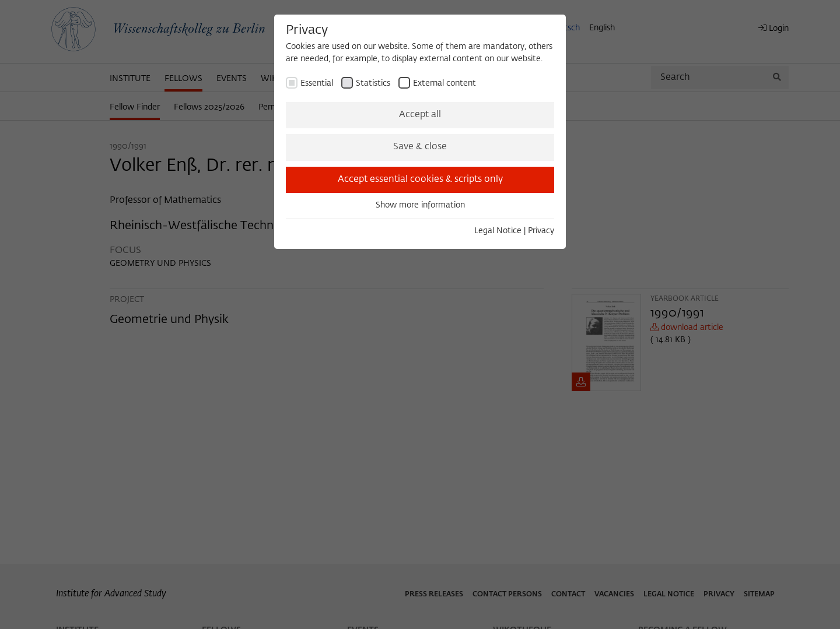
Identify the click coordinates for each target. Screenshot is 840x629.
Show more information (420, 205)
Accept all (420, 115)
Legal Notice (498, 231)
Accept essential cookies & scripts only (420, 180)
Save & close (420, 147)
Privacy (541, 231)
